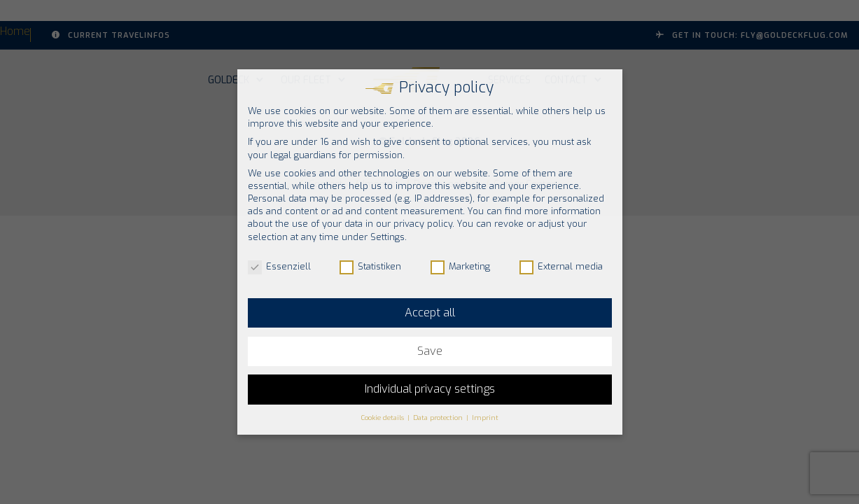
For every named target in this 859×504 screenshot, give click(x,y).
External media (561, 267)
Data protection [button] (439, 418)
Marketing (460, 267)
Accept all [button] (430, 313)
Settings (387, 237)
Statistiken (370, 267)
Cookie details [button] (384, 418)
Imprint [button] (485, 418)
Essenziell (279, 267)
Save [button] (430, 351)
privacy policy (423, 224)
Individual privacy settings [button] (430, 389)
